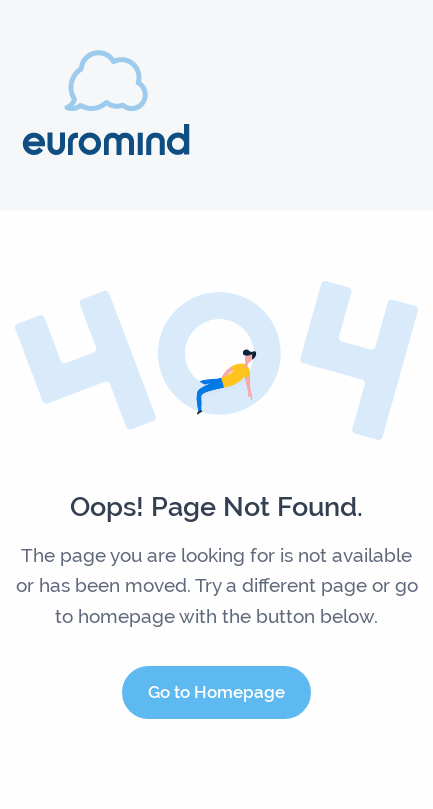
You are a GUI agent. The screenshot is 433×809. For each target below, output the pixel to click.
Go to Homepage (216, 692)
